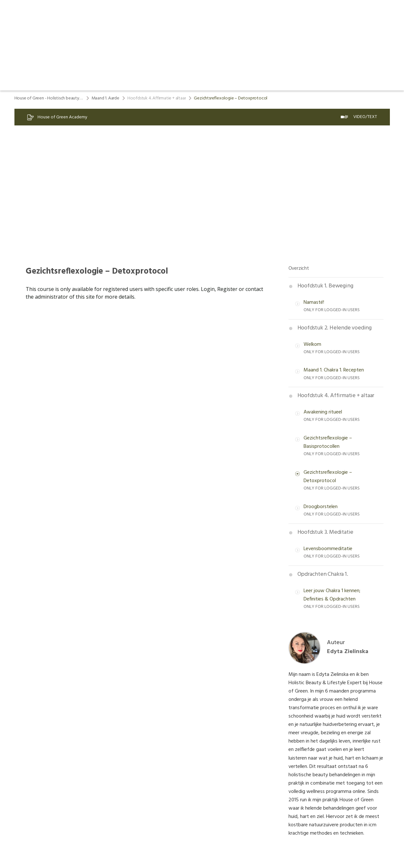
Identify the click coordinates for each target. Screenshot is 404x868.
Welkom (312, 345)
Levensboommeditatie (328, 549)
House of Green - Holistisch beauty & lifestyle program (49, 98)
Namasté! (314, 302)
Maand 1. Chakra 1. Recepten (334, 370)
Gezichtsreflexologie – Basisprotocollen (328, 442)
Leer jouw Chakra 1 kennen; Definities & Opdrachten (332, 595)
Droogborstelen (321, 507)
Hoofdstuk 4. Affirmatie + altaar (157, 98)
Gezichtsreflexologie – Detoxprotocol (328, 477)
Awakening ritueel (323, 412)
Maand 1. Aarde (105, 98)
